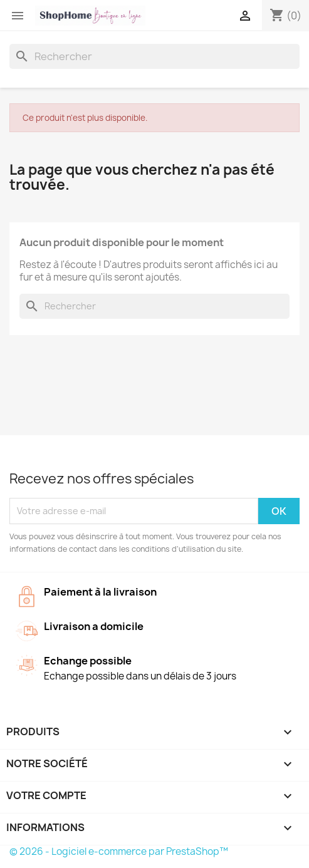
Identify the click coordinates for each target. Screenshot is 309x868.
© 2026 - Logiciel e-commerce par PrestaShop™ (119, 851)
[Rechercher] (154, 56)
